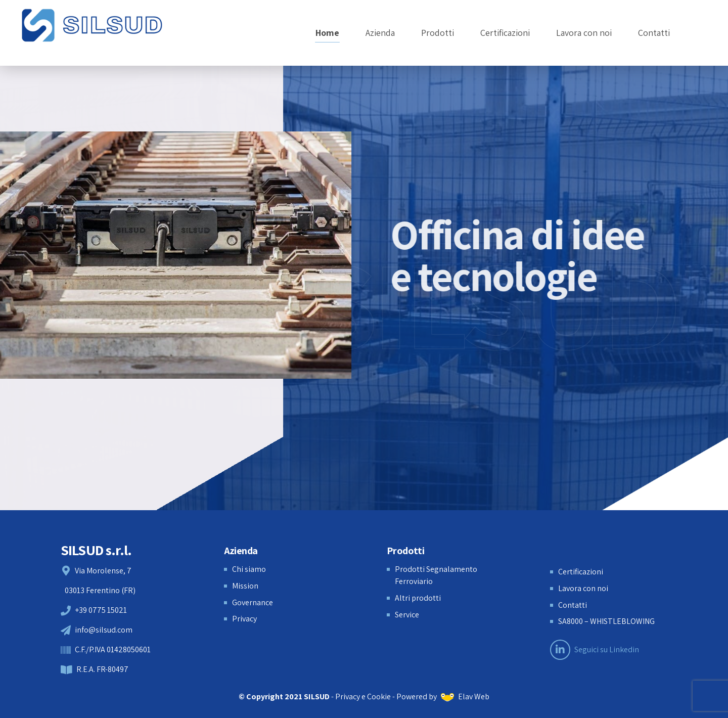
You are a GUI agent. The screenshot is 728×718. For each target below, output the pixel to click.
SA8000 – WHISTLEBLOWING (606, 621)
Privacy (244, 619)
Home (327, 33)
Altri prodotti (418, 598)
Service (407, 615)
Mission (245, 586)
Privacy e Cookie (363, 697)
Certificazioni (505, 33)
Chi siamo (249, 569)
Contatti (654, 33)
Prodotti (438, 33)
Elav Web (465, 697)
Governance (253, 602)
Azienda (380, 33)
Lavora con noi (584, 33)
